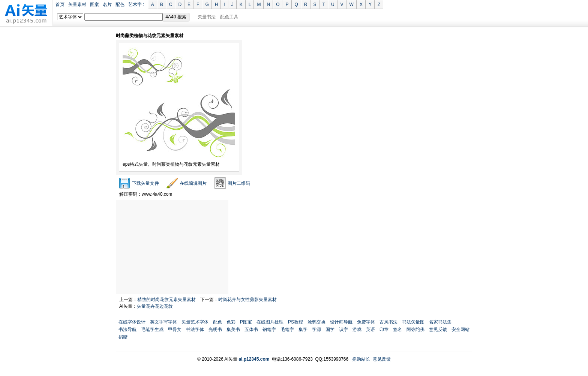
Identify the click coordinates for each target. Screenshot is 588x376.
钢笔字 (269, 330)
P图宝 (246, 322)
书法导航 (127, 330)
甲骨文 (175, 330)
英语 (370, 330)
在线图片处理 (270, 322)
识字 (343, 330)
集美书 (233, 330)
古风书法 (388, 322)
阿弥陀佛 (415, 330)
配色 (120, 4)
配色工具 (229, 17)
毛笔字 (287, 330)
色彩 (231, 322)
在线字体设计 (132, 322)
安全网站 (460, 330)
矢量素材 (77, 4)
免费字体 (366, 322)
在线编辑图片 (193, 183)
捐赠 (123, 337)
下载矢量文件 (145, 183)
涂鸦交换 (316, 322)
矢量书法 (207, 17)
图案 (94, 4)
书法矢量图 (413, 322)
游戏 (357, 330)
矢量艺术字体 (195, 322)
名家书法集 (440, 322)
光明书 (215, 330)
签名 (397, 330)
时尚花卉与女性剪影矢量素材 (247, 300)
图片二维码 (239, 183)
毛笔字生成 (152, 330)
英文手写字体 (163, 322)
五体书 (251, 330)
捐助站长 (361, 359)
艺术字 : (136, 4)
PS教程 (295, 322)
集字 (303, 330)
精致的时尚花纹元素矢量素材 (166, 300)
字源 (316, 330)
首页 (60, 4)
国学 (330, 330)
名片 (107, 4)
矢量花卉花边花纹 (155, 306)
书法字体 (195, 330)
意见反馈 (438, 330)
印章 (384, 330)
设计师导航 (341, 322)
